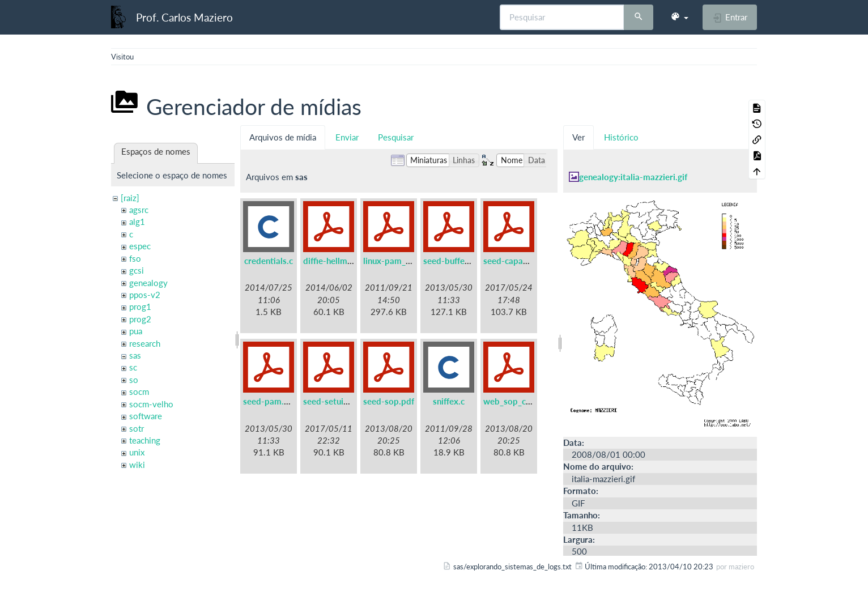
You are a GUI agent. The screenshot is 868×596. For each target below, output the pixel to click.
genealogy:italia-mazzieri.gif (633, 177)
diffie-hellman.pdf (337, 261)
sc (133, 367)
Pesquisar (396, 137)
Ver (578, 137)
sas (135, 355)
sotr (137, 428)
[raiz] (130, 198)
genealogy (148, 283)
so (134, 380)
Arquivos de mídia (283, 137)
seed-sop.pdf (389, 401)
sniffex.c (449, 401)
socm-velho (151, 404)
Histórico (621, 137)
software (146, 416)
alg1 (137, 222)
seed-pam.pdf (270, 401)
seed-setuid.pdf (333, 401)
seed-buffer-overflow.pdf (472, 261)
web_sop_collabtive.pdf (529, 401)
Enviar (347, 137)
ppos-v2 (145, 295)
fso (135, 258)
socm (139, 391)
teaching (145, 440)
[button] (679, 17)
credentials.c (269, 261)
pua (136, 331)
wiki (137, 465)
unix (137, 452)
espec (140, 246)
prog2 (140, 319)
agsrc (139, 210)
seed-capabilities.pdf (524, 261)
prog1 (140, 306)
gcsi (137, 270)
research (145, 343)
